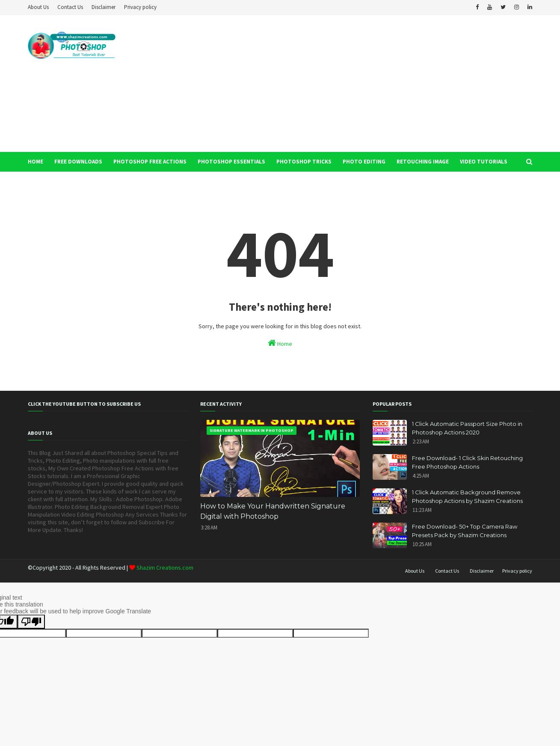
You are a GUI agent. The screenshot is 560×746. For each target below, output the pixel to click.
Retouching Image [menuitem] (423, 162)
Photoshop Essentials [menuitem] (231, 162)
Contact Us (70, 7)
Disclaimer (104, 7)
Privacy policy (140, 7)
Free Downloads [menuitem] (78, 162)
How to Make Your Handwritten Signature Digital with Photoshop (273, 511)
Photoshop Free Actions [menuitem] (150, 162)
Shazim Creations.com (164, 568)
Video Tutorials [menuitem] (484, 162)
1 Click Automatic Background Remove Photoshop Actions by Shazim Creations (467, 496)
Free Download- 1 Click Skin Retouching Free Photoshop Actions (467, 462)
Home (280, 343)
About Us (38, 7)
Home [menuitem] (36, 162)
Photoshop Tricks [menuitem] (304, 162)
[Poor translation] (31, 622)
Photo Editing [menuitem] (364, 162)
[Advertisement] (376, 83)
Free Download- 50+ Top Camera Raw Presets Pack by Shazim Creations (465, 531)
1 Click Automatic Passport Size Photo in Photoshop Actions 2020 (467, 428)
